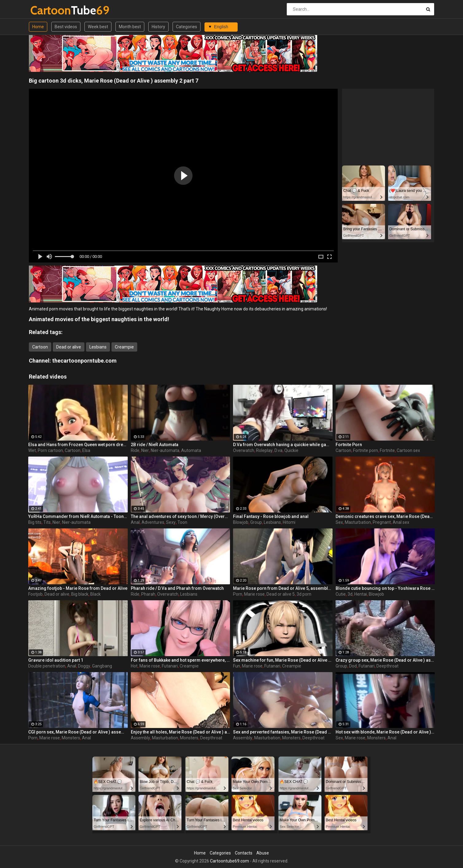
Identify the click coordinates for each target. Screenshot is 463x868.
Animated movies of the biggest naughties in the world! (99, 319)
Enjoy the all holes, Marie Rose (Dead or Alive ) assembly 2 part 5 (181, 732)
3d (350, 594)
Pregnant (382, 522)
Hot (134, 666)
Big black (80, 594)
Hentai (361, 594)
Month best (130, 27)
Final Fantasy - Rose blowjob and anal (271, 516)
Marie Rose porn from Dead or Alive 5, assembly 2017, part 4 (283, 588)
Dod (353, 666)
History (158, 27)
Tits (47, 522)
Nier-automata (165, 450)
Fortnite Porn (349, 445)
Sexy (171, 522)
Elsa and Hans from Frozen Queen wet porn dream (78, 445)
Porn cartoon (50, 450)
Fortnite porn (366, 450)
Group (256, 522)
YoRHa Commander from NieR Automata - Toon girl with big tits (78, 516)
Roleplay (264, 450)
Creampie (124, 347)
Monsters (71, 738)
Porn (238, 594)
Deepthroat (387, 666)
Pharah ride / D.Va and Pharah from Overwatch (177, 588)
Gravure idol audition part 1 (56, 660)
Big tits (35, 522)
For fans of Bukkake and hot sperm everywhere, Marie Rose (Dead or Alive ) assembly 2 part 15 (181, 660)
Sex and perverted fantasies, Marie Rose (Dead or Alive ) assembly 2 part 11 (283, 732)
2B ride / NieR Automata (155, 445)
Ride (135, 450)
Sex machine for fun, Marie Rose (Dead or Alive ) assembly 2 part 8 (283, 660)
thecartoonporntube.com (84, 361)
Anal (135, 522)
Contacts (244, 853)
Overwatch (244, 450)
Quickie (291, 450)
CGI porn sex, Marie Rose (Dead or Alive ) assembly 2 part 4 (78, 732)
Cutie (341, 594)
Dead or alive (69, 347)
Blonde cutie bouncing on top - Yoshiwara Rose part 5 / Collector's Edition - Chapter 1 (385, 588)
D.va (278, 450)
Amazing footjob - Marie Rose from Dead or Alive (78, 588)
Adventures (153, 522)
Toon (182, 522)
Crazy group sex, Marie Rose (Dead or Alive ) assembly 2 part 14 (385, 660)
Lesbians (98, 347)
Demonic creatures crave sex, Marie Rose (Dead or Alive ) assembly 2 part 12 (385, 516)
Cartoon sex (408, 450)
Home (38, 27)
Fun (237, 666)
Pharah (148, 594)
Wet (32, 450)
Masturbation (358, 522)
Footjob (35, 594)
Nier (145, 450)
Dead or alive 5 (281, 594)
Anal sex (401, 522)
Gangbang (102, 666)
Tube (47, 10)
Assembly (140, 738)
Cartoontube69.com (230, 861)
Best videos (66, 27)
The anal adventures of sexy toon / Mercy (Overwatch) (181, 516)
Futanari (170, 666)
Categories (187, 27)
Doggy (84, 666)
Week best (98, 27)
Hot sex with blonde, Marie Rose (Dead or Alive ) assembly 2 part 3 (385, 732)
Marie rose (254, 594)
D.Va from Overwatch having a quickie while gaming (283, 445)
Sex (339, 522)
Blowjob (241, 522)
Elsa (86, 450)
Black (95, 594)
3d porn (304, 594)
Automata (191, 450)
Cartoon (40, 347)
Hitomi (289, 522)
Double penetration (47, 666)
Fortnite (387, 450)
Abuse (263, 853)
